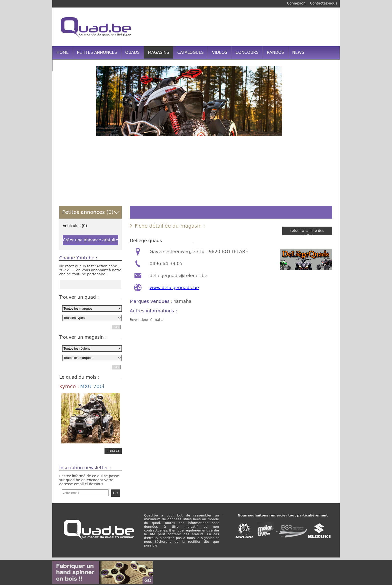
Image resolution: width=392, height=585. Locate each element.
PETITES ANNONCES (97, 52)
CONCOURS (247, 52)
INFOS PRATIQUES (74, 65)
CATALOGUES (190, 52)
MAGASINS (159, 52)
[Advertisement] (242, 26)
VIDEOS (220, 52)
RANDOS (275, 52)
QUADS (132, 52)
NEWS (298, 52)
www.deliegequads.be (174, 287)
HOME (63, 52)
